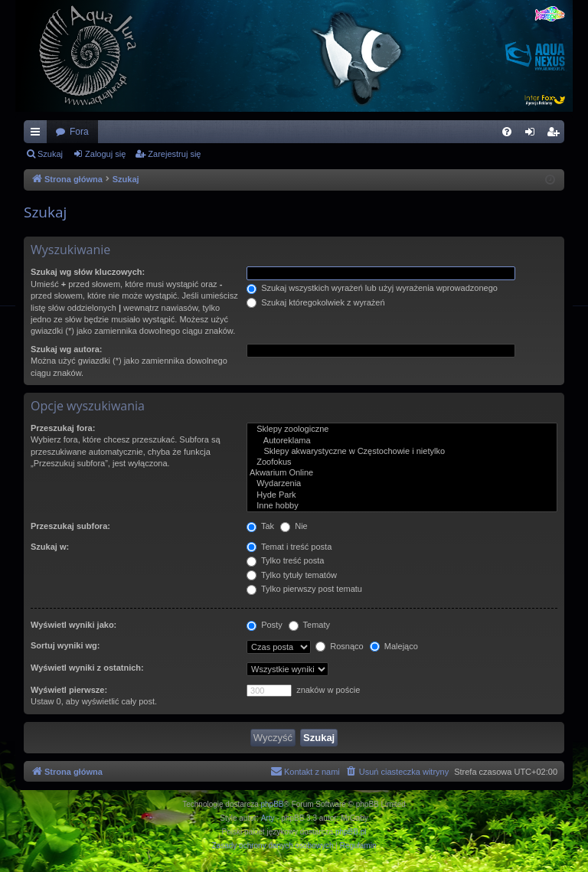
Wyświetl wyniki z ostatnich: (87, 668)
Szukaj (50, 154)
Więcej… (38, 135)
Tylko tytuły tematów (292, 575)
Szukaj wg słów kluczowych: (88, 272)
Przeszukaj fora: (63, 428)
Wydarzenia (402, 484)
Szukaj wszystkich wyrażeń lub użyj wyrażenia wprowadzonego (372, 288)
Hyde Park (402, 495)
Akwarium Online (402, 473)
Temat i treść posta (289, 547)
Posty (265, 625)
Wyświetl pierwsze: (69, 690)
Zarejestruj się (174, 154)
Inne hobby (402, 506)
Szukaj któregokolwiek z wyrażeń (315, 302)
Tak (260, 526)
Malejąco (394, 646)
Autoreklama (402, 441)
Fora (79, 132)
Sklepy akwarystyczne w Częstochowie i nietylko (402, 452)
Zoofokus (402, 462)
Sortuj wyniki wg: (65, 645)
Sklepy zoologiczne (402, 429)
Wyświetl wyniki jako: (73, 625)
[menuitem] (507, 132)
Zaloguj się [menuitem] (533, 135)
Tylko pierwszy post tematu (304, 589)
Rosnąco (339, 646)
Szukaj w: (50, 547)
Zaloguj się (105, 154)
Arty (268, 818)
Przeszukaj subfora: (70, 526)
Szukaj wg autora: (67, 349)
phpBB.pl (351, 832)
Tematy (309, 625)
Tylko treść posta (285, 560)
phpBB (273, 804)
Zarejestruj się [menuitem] (556, 135)
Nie (294, 526)
